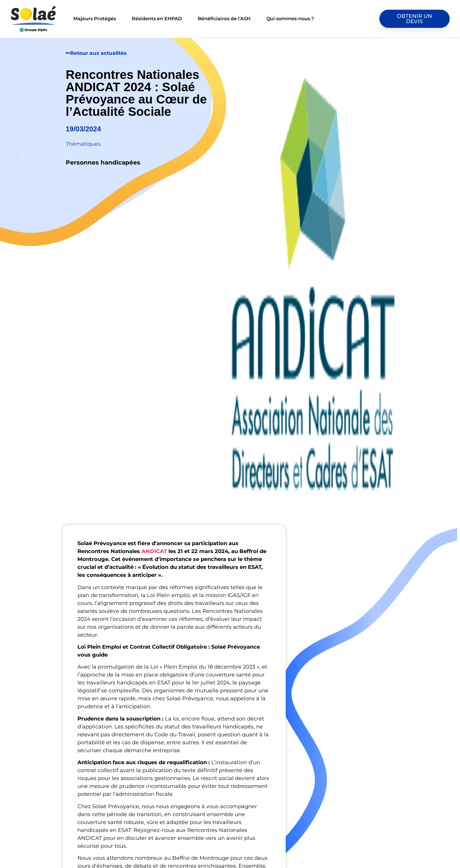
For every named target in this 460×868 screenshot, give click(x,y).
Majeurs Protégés (95, 19)
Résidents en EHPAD (157, 19)
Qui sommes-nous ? (290, 19)
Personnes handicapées (103, 162)
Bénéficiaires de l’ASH (224, 19)
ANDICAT (154, 551)
